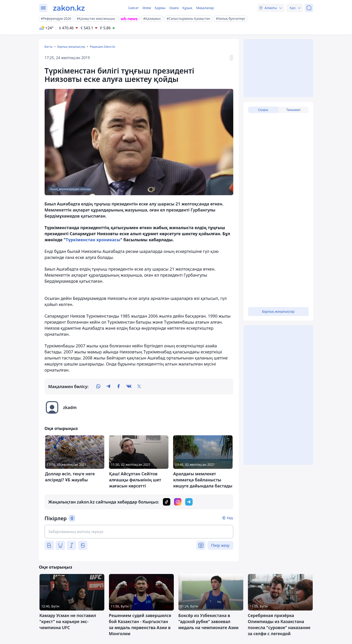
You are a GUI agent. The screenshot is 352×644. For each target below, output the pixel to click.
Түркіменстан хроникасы (93, 240)
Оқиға (174, 8)
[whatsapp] (98, 386)
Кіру (230, 518)
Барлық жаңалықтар (71, 47)
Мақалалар (205, 8)
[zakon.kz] (69, 8)
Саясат (133, 8)
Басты (49, 47)
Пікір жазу (220, 545)
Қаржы (160, 8)
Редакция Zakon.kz (103, 47)
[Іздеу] (309, 8)
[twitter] (139, 386)
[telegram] (109, 386)
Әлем (147, 8)
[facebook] (119, 386)
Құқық (187, 8)
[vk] (129, 386)
